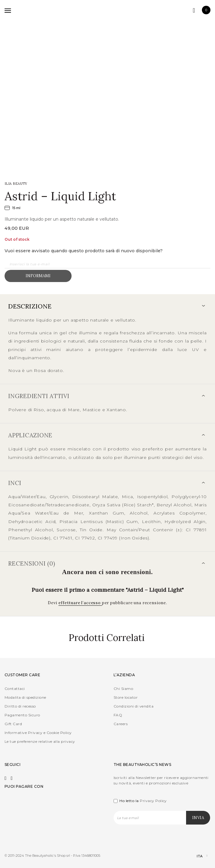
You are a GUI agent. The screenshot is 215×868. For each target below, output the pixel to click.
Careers (121, 724)
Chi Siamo (123, 689)
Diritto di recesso (20, 706)
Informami (38, 276)
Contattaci (15, 689)
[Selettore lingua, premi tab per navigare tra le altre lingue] (197, 856)
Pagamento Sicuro (22, 715)
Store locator (126, 697)
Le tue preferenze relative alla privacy (40, 741)
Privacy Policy (153, 801)
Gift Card (13, 724)
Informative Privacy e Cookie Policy (38, 733)
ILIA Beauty (16, 184)
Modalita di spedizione (25, 697)
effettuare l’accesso (80, 603)
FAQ (118, 715)
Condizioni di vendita (134, 706)
